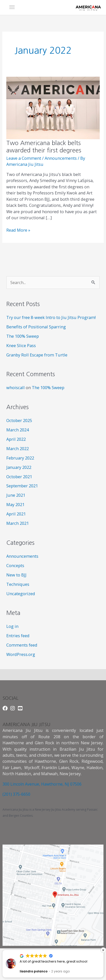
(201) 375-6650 (16, 794)
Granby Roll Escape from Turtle (37, 355)
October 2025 (19, 420)
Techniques (18, 584)
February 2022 (20, 458)
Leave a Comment (24, 158)
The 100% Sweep (23, 336)
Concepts (15, 565)
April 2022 (16, 439)
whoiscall (16, 387)
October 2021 (19, 477)
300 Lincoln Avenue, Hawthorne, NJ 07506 (42, 784)
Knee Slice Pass (21, 345)
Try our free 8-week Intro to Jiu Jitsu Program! (51, 317)
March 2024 (18, 430)
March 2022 (18, 448)
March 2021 (18, 523)
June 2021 (16, 495)
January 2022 (19, 467)
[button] (103, 950)
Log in (12, 626)
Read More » (18, 230)
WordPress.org (21, 654)
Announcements (61, 158)
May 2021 (15, 504)
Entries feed (18, 636)
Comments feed (22, 645)
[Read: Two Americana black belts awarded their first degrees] (53, 107)
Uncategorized (21, 594)
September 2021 (22, 486)
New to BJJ (16, 575)
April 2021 (16, 514)
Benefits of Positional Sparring (36, 327)
